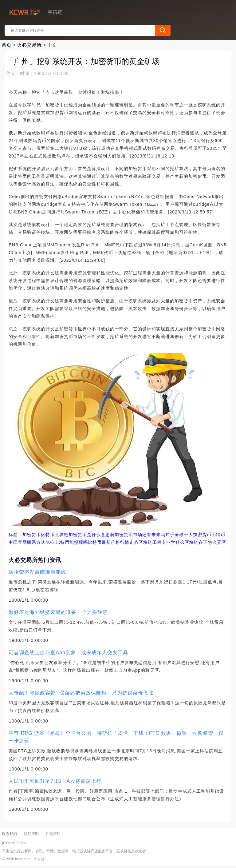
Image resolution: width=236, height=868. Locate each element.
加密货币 (32, 535)
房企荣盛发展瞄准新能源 (37, 572)
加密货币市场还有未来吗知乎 (145, 535)
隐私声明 (31, 834)
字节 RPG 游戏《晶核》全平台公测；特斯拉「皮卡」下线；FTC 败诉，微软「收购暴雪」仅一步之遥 (116, 737)
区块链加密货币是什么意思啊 (85, 535)
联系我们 (10, 834)
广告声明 (53, 834)
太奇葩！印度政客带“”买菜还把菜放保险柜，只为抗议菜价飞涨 (81, 693)
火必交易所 (29, 45)
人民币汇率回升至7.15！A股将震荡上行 (55, 781)
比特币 (48, 535)
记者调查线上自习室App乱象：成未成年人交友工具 (68, 653)
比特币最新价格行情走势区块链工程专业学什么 (136, 542)
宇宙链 (39, 859)
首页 (6, 45)
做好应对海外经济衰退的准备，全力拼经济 (58, 612)
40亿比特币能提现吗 (67, 542)
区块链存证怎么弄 (203, 542)
